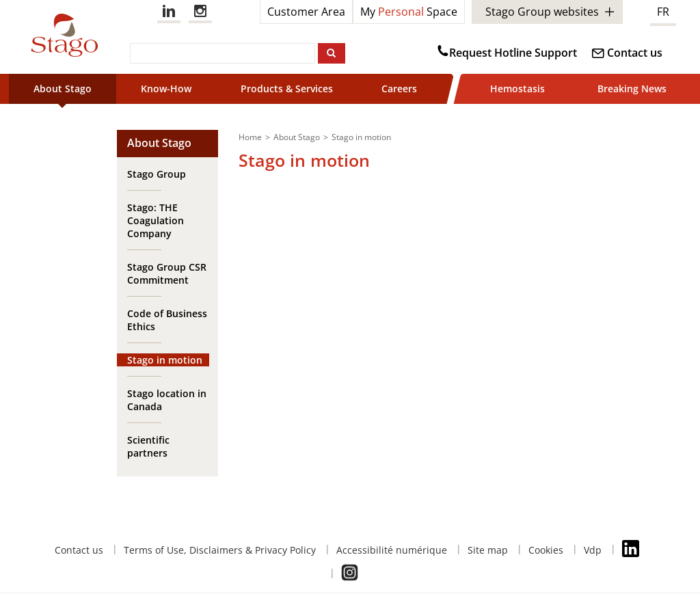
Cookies (546, 550)
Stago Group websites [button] (542, 12)
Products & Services (287, 89)
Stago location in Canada (167, 400)
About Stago (63, 89)
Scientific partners (148, 446)
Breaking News (632, 89)
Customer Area (306, 12)
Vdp (593, 550)
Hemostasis (517, 89)
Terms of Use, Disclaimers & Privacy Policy (220, 550)
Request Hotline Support (513, 53)
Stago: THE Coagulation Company (156, 220)
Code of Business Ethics (167, 320)
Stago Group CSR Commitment (167, 273)
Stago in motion (165, 360)
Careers (399, 89)
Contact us (635, 53)
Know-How (166, 89)
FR (663, 12)
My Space (409, 12)
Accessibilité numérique (392, 550)
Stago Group (157, 174)
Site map (488, 550)
